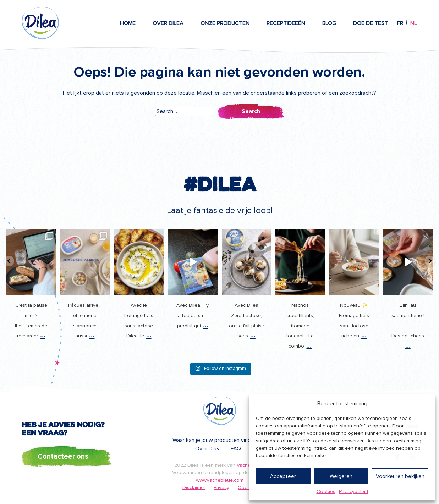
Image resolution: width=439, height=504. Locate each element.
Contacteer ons (63, 456)
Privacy (221, 488)
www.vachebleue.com (220, 480)
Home (128, 23)
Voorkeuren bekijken (400, 476)
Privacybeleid (353, 491)
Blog (329, 23)
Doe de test (371, 23)
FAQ (236, 449)
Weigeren (341, 476)
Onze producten (225, 23)
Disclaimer (194, 488)
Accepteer (283, 476)
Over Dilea (168, 23)
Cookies (326, 491)
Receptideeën (286, 23)
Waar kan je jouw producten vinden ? (217, 440)
